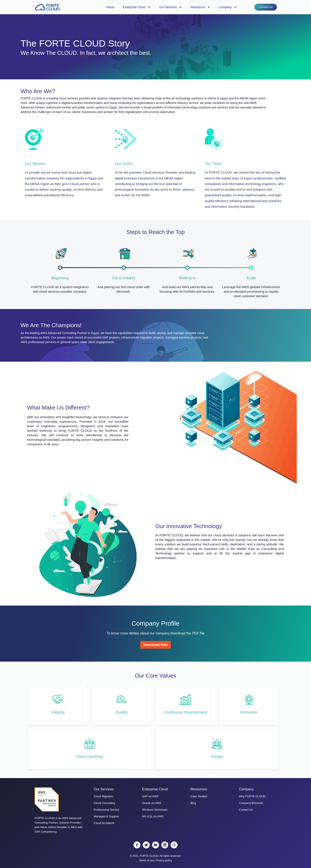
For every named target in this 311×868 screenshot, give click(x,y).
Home (110, 7)
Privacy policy (164, 860)
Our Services (171, 7)
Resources (200, 7)
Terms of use (147, 860)
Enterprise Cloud (137, 7)
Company (228, 7)
